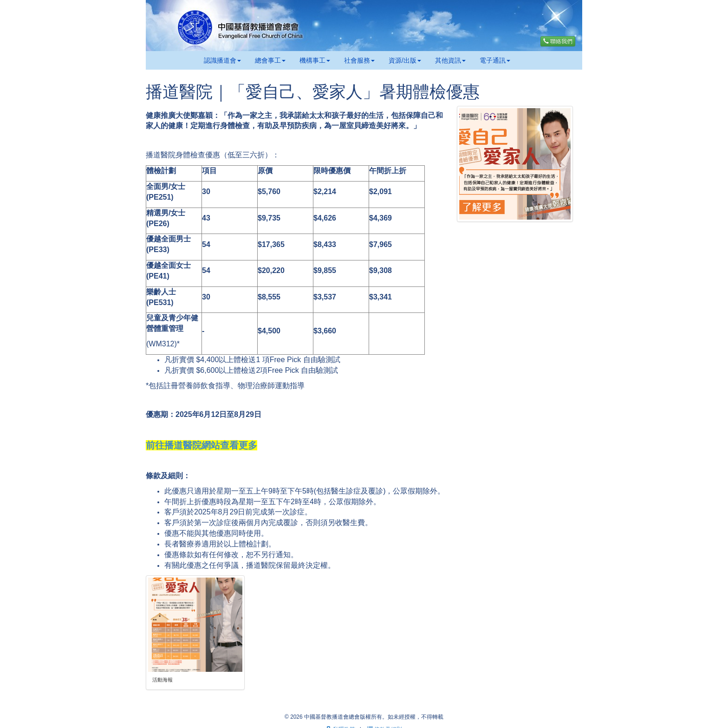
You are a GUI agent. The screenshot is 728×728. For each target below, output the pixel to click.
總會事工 (270, 60)
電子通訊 (495, 60)
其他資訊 (450, 60)
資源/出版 (405, 60)
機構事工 (315, 60)
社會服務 (359, 60)
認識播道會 (222, 60)
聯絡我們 (558, 41)
